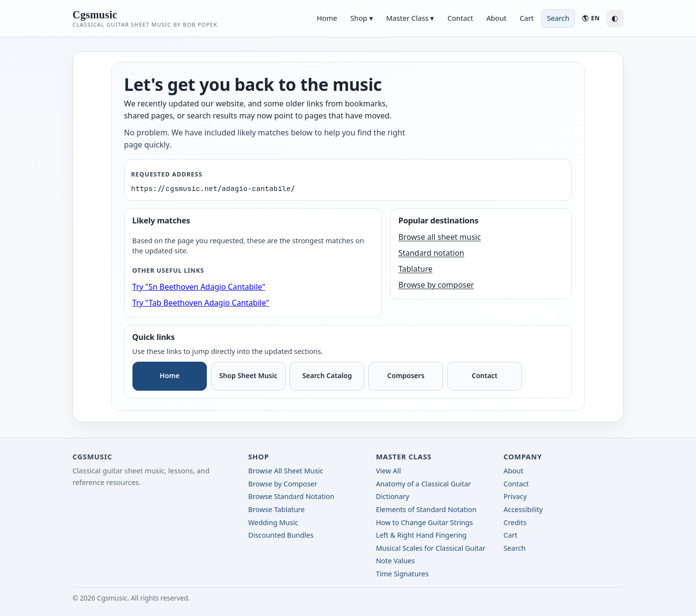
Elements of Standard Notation (426, 509)
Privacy (515, 496)
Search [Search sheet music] (558, 18)
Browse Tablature (276, 509)
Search (515, 548)
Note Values (396, 561)
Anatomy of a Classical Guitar (424, 484)
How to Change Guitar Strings (425, 522)
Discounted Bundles (281, 535)
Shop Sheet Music (249, 375)
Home (327, 18)
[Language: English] (590, 18)
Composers (406, 375)
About (496, 18)
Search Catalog (327, 375)
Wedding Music (273, 522)
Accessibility (523, 509)
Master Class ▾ (410, 18)
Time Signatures (402, 574)
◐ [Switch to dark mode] (615, 18)
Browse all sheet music (440, 237)
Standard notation (431, 253)
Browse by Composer (283, 484)
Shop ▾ (362, 18)
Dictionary (393, 496)
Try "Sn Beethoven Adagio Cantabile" (199, 287)
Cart (527, 18)
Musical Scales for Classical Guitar (431, 548)
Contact (460, 18)
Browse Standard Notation (291, 496)
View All (389, 471)
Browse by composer (436, 285)
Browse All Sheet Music (285, 471)
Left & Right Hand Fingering (421, 535)
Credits (515, 522)
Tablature (415, 269)
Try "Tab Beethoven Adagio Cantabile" (201, 303)
